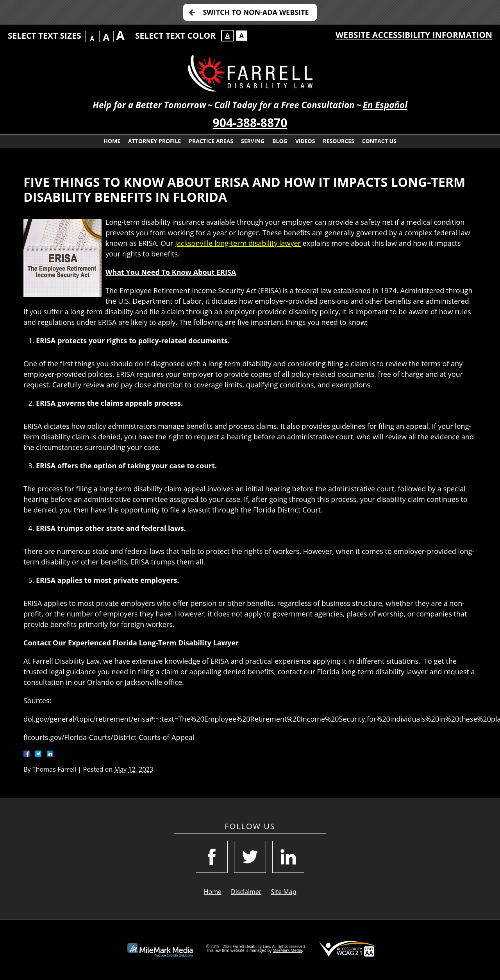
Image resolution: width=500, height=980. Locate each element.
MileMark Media (287, 950)
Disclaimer (246, 892)
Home (112, 141)
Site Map (284, 892)
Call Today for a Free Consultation (284, 105)
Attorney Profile (154, 141)
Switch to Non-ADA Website (256, 12)
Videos (305, 141)
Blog (280, 141)
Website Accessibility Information (414, 35)
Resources (338, 141)
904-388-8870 (250, 123)
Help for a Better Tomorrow (149, 105)
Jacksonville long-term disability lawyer (238, 243)
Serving (253, 141)
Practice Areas (211, 141)
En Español (385, 105)
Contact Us (379, 141)
